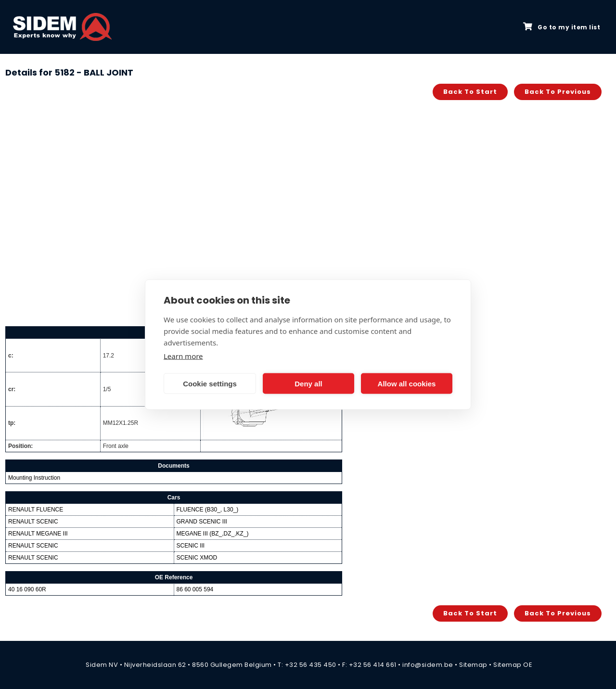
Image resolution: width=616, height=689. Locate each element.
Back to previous (558, 92)
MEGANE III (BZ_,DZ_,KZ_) (213, 534)
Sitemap (473, 665)
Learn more (183, 356)
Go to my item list (562, 27)
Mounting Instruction (34, 478)
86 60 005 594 (195, 589)
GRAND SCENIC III (202, 522)
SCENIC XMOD (197, 558)
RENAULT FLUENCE (36, 510)
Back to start (470, 92)
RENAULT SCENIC (33, 522)
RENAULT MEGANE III (38, 534)
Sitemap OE (513, 665)
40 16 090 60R (27, 589)
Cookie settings (210, 383)
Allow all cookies (407, 383)
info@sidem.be (428, 665)
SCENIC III (191, 546)
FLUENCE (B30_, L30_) (208, 510)
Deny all (308, 383)
